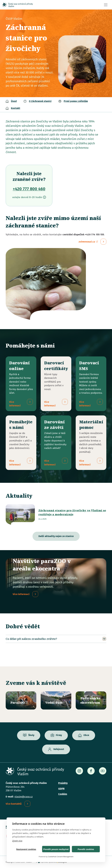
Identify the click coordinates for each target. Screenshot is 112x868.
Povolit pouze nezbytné (56, 849)
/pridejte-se (21, 443)
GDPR (61, 789)
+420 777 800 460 (29, 189)
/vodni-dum (56, 700)
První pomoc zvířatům (76, 101)
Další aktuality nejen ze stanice (56, 536)
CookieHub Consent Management (61, 857)
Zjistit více (17, 841)
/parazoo (21, 700)
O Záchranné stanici (40, 101)
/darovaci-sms (91, 384)
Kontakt (16, 108)
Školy (31, 735)
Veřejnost (59, 749)
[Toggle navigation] (106, 5)
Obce (86, 735)
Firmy (59, 735)
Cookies (63, 794)
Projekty (63, 783)
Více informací (21, 594)
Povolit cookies (86, 849)
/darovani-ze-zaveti (56, 443)
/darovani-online (21, 384)
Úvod (14, 101)
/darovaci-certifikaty (56, 384)
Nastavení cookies (26, 849)
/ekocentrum (91, 700)
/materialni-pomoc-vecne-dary (91, 443)
